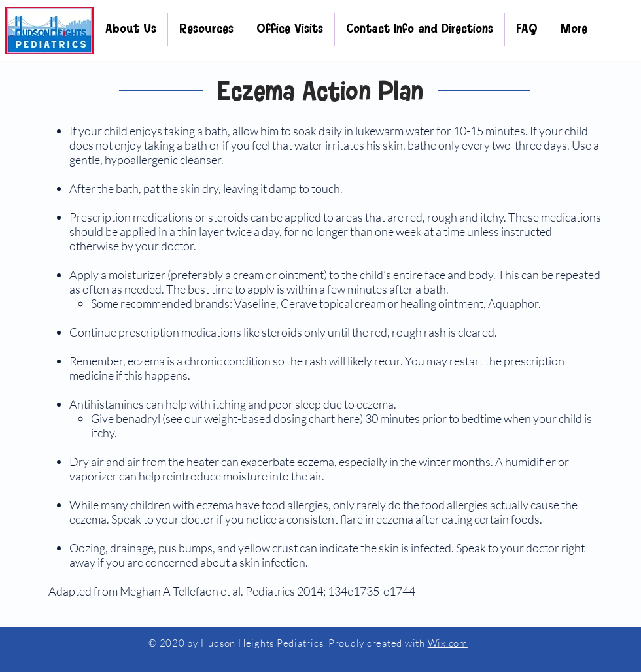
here (348, 418)
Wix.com (448, 643)
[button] (131, 29)
